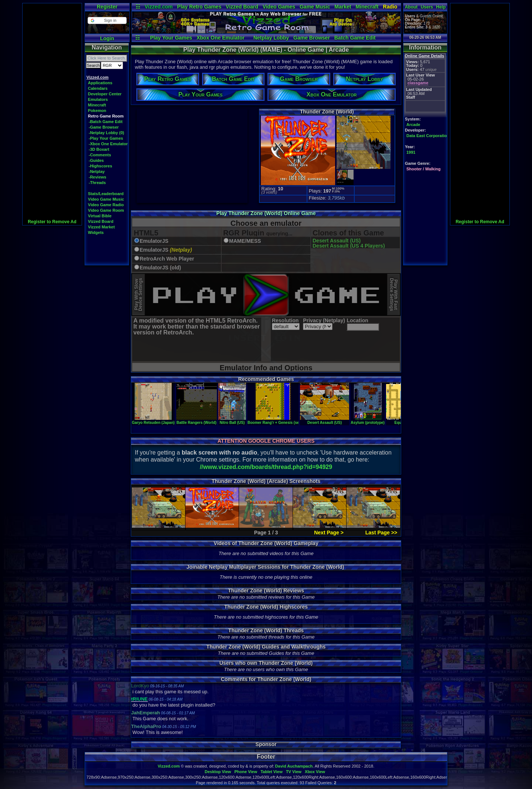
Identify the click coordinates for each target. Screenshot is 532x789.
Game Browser (312, 38)
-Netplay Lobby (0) (106, 133)
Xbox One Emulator (221, 38)
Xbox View (315, 772)
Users (427, 7)
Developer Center (105, 94)
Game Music (315, 7)
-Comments (100, 155)
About (411, 7)
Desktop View (218, 772)
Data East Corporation (428, 136)
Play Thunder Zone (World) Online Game (266, 213)
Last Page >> (381, 533)
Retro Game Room (106, 116)
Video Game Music (106, 199)
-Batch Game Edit (106, 122)
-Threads (97, 183)
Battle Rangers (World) (197, 421)
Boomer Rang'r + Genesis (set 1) (276, 421)
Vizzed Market (101, 227)
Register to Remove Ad (52, 222)
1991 (411, 152)
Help (441, 7)
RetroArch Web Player (167, 259)
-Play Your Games (106, 138)
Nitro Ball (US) (232, 421)
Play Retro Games (199, 7)
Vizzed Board (242, 7)
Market (343, 7)
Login (107, 38)
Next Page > (329, 533)
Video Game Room (106, 210)
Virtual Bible (100, 216)
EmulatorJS (154, 241)
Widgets (96, 232)
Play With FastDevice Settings (394, 295)
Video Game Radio (106, 205)
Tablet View (272, 772)
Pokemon (97, 110)
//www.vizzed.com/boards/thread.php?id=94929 (266, 467)
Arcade (413, 125)
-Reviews (98, 177)
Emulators (98, 99)
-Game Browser (104, 127)
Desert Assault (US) (337, 241)
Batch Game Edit (355, 38)
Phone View (246, 772)
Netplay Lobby (271, 38)
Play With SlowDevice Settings (138, 295)
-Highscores (100, 166)
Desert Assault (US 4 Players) (349, 246)
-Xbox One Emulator (108, 144)
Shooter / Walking (424, 169)
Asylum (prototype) (368, 421)
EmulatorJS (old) (160, 268)
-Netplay (97, 171)
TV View (294, 772)
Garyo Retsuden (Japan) (153, 421)
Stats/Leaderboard (106, 194)
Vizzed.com (158, 7)
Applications (100, 83)
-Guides (96, 160)
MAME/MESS (245, 241)
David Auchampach (294, 766)
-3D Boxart (99, 149)
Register (107, 7)
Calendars (98, 88)
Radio (390, 7)
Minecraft (367, 7)
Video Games (279, 7)
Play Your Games (171, 38)
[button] (107, 21)
